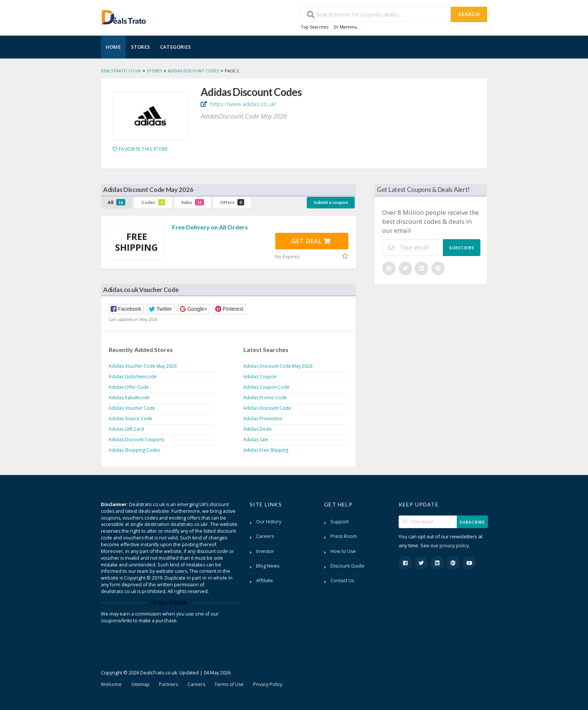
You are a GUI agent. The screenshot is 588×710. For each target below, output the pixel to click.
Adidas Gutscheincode (133, 377)
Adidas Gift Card (126, 429)
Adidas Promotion (263, 419)
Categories (175, 47)
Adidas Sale (256, 440)
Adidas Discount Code (267, 408)
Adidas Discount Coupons (136, 440)
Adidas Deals (257, 429)
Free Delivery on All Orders (210, 227)
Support (340, 522)
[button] (126, 309)
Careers (265, 536)
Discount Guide (347, 566)
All (116, 202)
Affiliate (265, 580)
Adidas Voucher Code (132, 408)
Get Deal (311, 241)
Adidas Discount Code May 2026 (278, 366)
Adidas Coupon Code (266, 387)
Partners (169, 684)
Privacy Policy (268, 684)
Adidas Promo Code (265, 398)
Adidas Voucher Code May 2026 (143, 366)
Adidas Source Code (130, 419)
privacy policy (454, 546)
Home (113, 47)
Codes (153, 202)
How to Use (343, 551)
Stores (140, 47)
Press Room (344, 536)
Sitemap (140, 684)
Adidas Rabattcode (129, 398)
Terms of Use (229, 684)
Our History (269, 522)
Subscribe (462, 248)
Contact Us (342, 580)
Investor (265, 551)
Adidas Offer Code (129, 387)
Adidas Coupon (260, 377)
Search (469, 14)
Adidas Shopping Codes (134, 450)
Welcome (111, 684)
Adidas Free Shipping (266, 450)
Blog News (268, 566)
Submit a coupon (331, 202)
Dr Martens (345, 27)
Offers (232, 202)
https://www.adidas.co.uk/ (242, 104)
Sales (193, 202)
